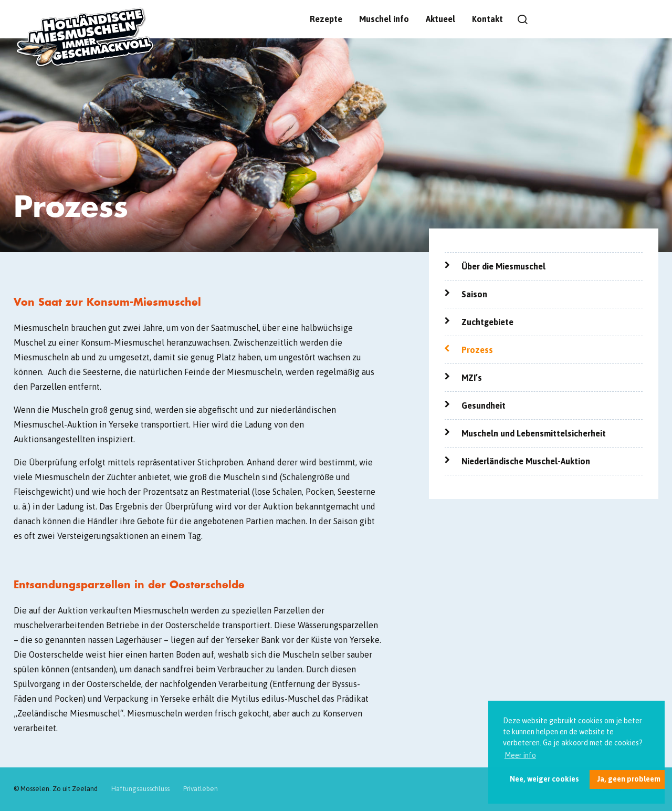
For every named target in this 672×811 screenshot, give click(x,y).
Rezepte (326, 19)
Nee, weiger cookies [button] (544, 779)
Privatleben (201, 789)
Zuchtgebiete (487, 322)
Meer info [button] (520, 755)
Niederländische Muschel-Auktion (526, 461)
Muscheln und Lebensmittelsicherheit (534, 433)
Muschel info (384, 19)
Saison (474, 294)
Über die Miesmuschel (503, 266)
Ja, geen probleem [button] (629, 779)
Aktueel (440, 19)
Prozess (477, 350)
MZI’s (472, 378)
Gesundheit (484, 405)
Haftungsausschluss (140, 789)
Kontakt (487, 19)
